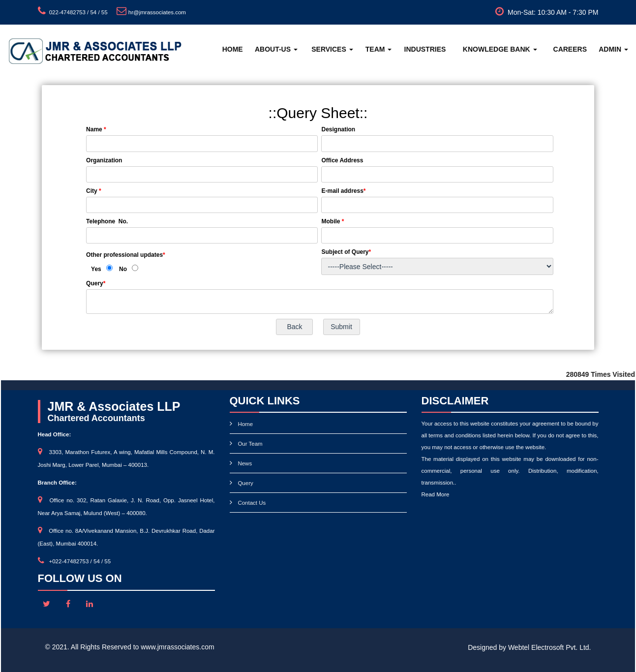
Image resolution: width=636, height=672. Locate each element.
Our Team (250, 444)
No (123, 269)
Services (332, 49)
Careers (570, 49)
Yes (96, 269)
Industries (425, 49)
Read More (436, 494)
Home (233, 49)
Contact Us (252, 503)
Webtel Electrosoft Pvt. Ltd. (550, 647)
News (245, 463)
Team (379, 49)
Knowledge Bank (500, 49)
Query (245, 483)
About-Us (276, 49)
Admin (613, 49)
